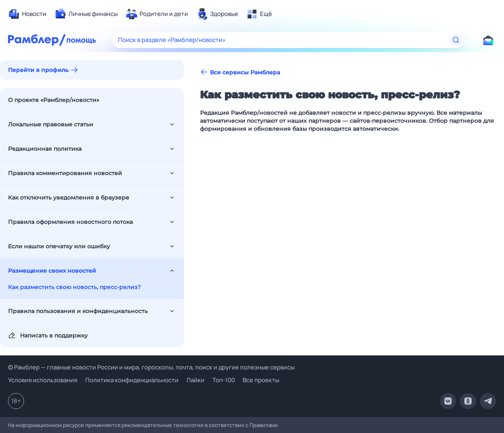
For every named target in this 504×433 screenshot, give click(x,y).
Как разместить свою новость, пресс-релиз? (74, 287)
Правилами (264, 425)
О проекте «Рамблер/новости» (54, 100)
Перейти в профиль (38, 70)
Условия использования (43, 380)
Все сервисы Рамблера (240, 72)
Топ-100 (224, 380)
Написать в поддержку (48, 335)
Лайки (195, 380)
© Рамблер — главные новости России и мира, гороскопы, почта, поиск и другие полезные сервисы (151, 367)
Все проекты (261, 380)
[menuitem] (27, 14)
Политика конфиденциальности (132, 380)
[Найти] (456, 40)
